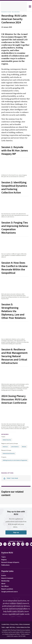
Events (4, 597)
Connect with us (16, 563)
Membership (6, 602)
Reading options (8, 494)
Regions (4, 581)
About (4, 605)
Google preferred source (10, 613)
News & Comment (8, 600)
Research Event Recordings (12, 12)
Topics (3, 457)
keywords (6, 454)
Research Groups (7, 470)
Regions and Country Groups (10, 463)
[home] (14, 6)
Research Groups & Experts (12, 584)
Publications (6, 587)
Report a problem (8, 610)
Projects (4, 477)
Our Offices (6, 608)
